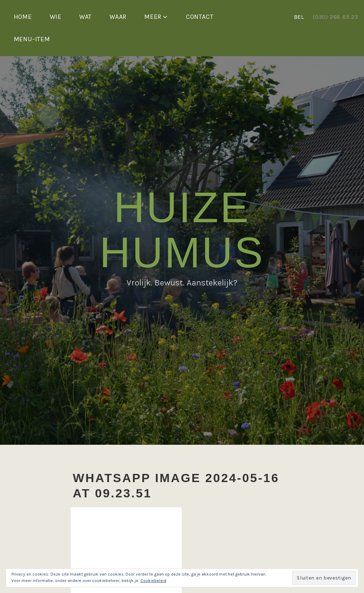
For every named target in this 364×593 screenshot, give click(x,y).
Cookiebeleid (153, 581)
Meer (153, 17)
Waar (118, 17)
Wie (56, 17)
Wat (85, 17)
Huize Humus (182, 230)
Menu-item (32, 39)
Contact (200, 17)
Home (23, 17)
